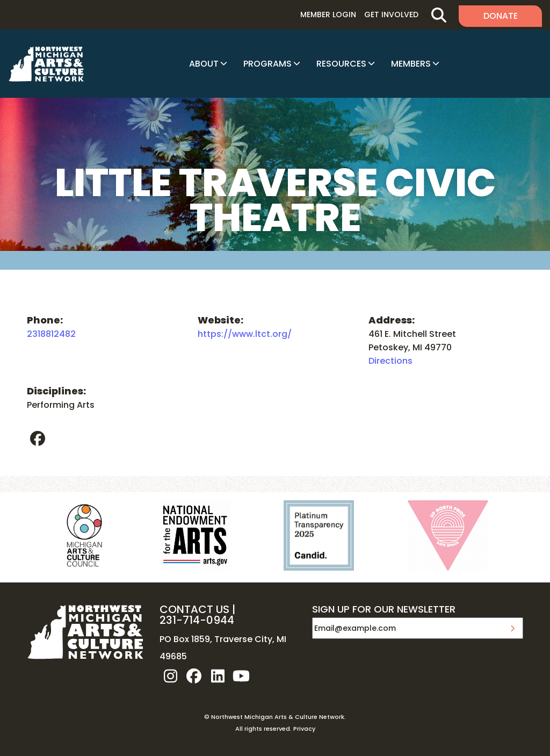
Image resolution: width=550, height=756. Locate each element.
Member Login (328, 15)
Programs (267, 64)
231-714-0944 (197, 620)
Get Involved (391, 15)
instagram (170, 676)
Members (411, 64)
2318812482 (51, 334)
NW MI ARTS (46, 64)
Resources (341, 64)
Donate (501, 16)
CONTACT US (194, 609)
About (204, 64)
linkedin (218, 676)
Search (439, 15)
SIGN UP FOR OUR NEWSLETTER (384, 610)
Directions (390, 361)
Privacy (304, 729)
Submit (512, 628)
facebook (38, 438)
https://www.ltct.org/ (245, 334)
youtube (241, 676)
